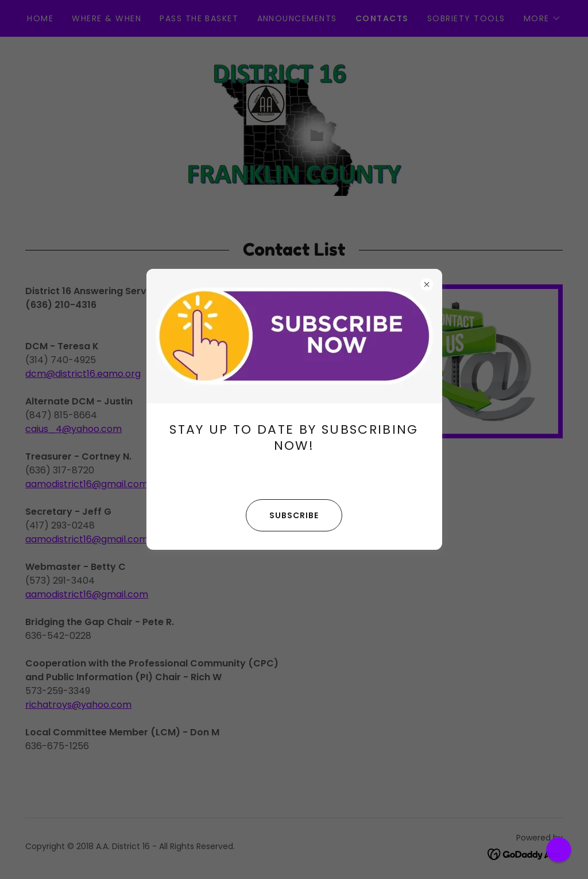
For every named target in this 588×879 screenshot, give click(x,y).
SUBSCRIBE (282, 515)
